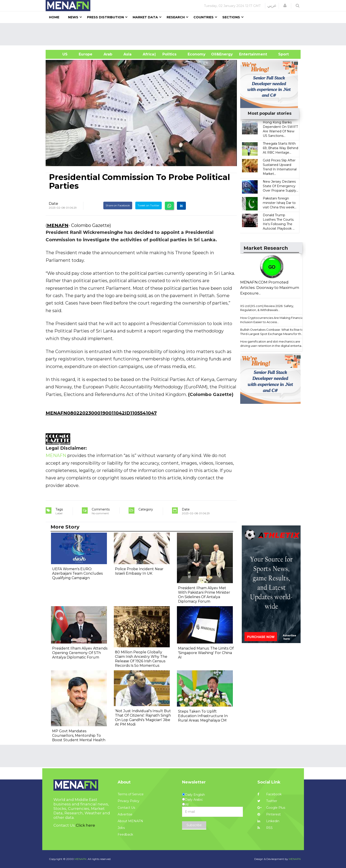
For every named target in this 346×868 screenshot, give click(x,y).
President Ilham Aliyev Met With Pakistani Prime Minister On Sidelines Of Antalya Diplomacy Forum (204, 595)
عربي (272, 6)
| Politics (168, 54)
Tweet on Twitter (149, 205)
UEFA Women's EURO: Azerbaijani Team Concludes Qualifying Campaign (77, 573)
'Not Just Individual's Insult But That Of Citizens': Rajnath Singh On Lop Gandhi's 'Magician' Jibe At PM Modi (143, 718)
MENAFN (58, 225)
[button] (285, 6)
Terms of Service (131, 794)
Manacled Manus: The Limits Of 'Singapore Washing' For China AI (206, 653)
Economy (197, 54)
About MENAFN (130, 821)
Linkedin (268, 821)
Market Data (145, 17)
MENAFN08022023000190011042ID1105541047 (101, 413)
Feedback (125, 834)
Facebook (270, 794)
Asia (127, 54)
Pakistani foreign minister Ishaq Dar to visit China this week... (280, 203)
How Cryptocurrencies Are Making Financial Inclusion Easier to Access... (272, 320)
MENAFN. (81, 859)
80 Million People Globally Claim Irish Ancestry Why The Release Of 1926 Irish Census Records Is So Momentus (141, 659)
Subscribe (194, 825)
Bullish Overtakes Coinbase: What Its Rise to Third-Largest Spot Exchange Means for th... (272, 332)
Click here (85, 825)
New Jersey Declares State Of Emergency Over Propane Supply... (280, 186)
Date (53, 203)
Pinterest (269, 814)
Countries (204, 17)
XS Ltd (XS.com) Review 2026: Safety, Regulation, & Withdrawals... (267, 308)
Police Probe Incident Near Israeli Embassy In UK (139, 571)
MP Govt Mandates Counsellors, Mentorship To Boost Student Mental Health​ (79, 736)
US (59, 54)
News (73, 17)
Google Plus (271, 808)
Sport (281, 54)
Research (176, 17)
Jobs (121, 828)
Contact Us (126, 808)
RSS (265, 828)
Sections (231, 17)
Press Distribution (105, 17)
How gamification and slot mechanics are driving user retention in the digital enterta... (272, 344)
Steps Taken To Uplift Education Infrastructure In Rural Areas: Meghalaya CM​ (203, 716)
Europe (86, 54)
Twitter (267, 801)
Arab (108, 54)
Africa (148, 54)
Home (54, 17)
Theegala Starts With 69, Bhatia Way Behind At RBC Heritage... (280, 148)
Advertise (125, 814)
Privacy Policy (128, 801)
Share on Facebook (118, 205)
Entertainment (246, 54)
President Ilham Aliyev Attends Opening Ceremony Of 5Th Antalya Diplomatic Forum (80, 653)
